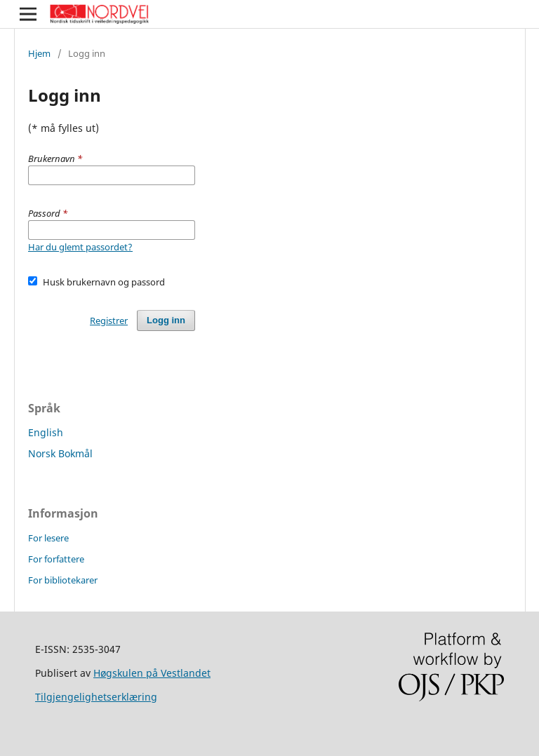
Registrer (109, 320)
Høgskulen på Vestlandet (152, 673)
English (46, 432)
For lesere (48, 538)
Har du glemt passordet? (80, 247)
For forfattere (56, 559)
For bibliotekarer (63, 580)
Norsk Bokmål (60, 453)
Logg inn (166, 320)
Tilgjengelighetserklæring (96, 697)
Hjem (39, 53)
